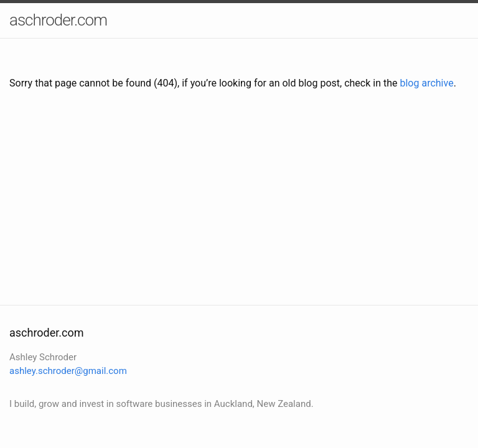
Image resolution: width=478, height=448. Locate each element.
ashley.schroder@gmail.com (68, 371)
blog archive (426, 83)
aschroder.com (58, 20)
